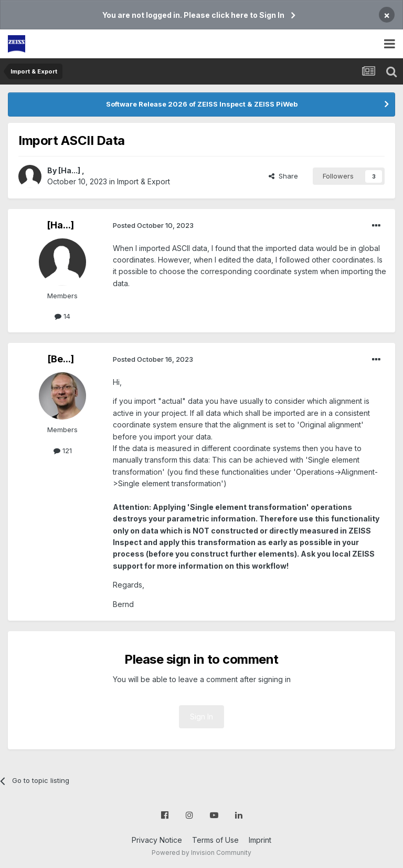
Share (283, 176)
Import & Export (144, 181)
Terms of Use (215, 840)
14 (62, 316)
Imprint (260, 840)
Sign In (201, 717)
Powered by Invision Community (201, 853)
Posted (153, 225)
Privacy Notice (157, 840)
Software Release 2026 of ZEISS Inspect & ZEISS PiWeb (202, 104)
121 (63, 451)
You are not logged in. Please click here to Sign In (193, 15)
